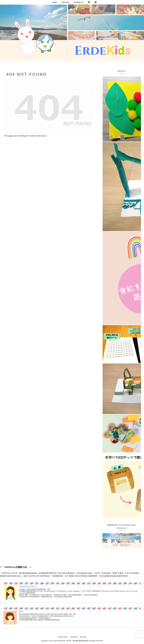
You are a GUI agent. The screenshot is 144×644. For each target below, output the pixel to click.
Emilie (21, 612)
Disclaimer (74, 637)
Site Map (83, 637)
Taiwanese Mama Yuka (27, 587)
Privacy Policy (63, 637)
